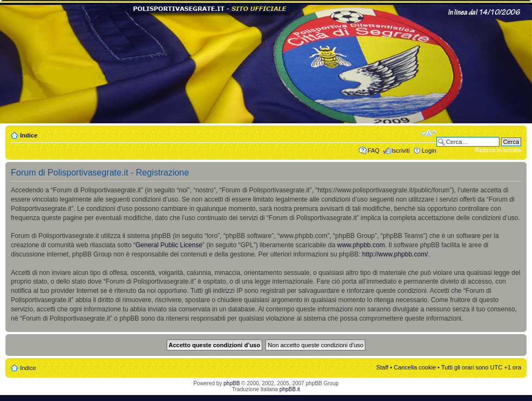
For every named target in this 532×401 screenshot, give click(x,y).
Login (429, 151)
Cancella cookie (415, 367)
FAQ (373, 151)
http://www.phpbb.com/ (395, 254)
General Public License (169, 245)
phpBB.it (290, 389)
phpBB (232, 383)
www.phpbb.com (361, 245)
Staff (382, 367)
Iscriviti (401, 151)
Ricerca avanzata (498, 150)
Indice (29, 135)
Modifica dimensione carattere (429, 133)
